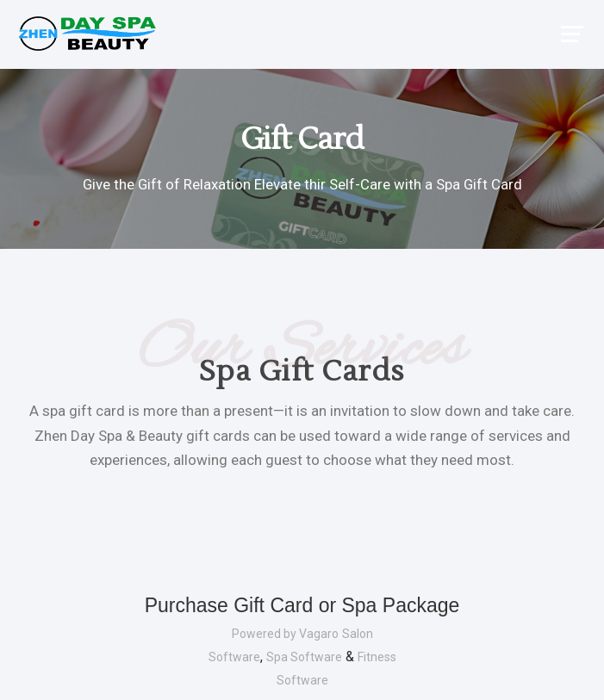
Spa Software (304, 657)
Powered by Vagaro (285, 634)
